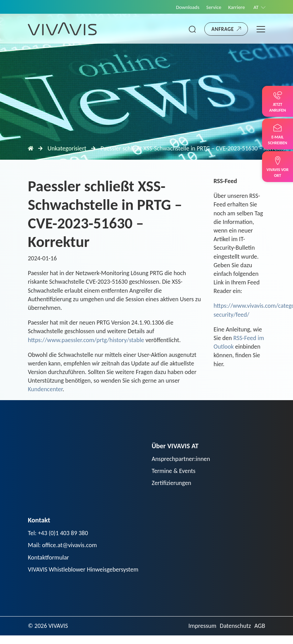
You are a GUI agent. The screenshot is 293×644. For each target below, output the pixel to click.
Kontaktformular (48, 557)
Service (214, 7)
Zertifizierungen (171, 483)
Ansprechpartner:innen (181, 459)
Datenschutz (235, 626)
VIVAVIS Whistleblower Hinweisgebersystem (83, 569)
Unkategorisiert (67, 148)
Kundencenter (45, 389)
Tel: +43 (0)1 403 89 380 (58, 533)
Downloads (188, 7)
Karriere (237, 7)
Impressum (202, 626)
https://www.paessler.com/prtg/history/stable (86, 340)
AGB (260, 626)
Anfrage (223, 29)
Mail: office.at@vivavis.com (62, 545)
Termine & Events (173, 471)
